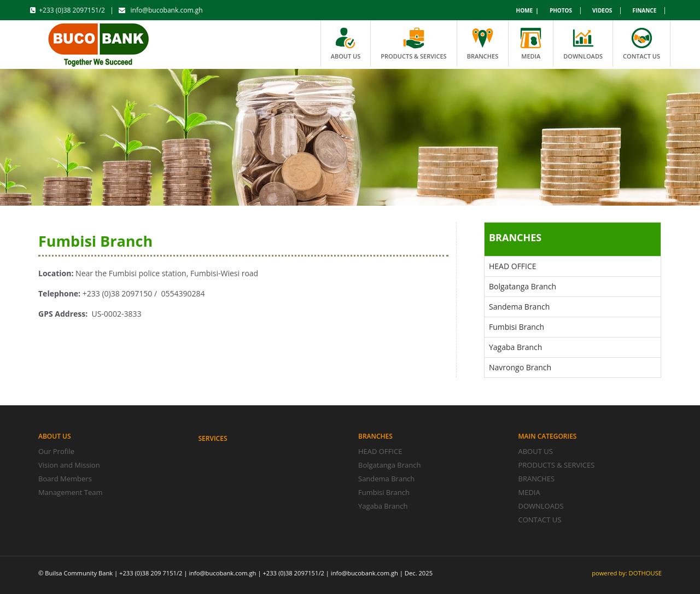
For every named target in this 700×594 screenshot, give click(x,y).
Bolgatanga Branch (523, 286)
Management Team (71, 492)
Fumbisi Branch (517, 327)
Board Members (65, 479)
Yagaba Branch (515, 347)
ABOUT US (536, 451)
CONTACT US (540, 520)
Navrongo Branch (520, 367)
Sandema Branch (519, 307)
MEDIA (529, 492)
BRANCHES (537, 479)
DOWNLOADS (541, 506)
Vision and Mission (69, 465)
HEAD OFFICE (513, 266)
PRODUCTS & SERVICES (557, 465)
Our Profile (56, 451)
